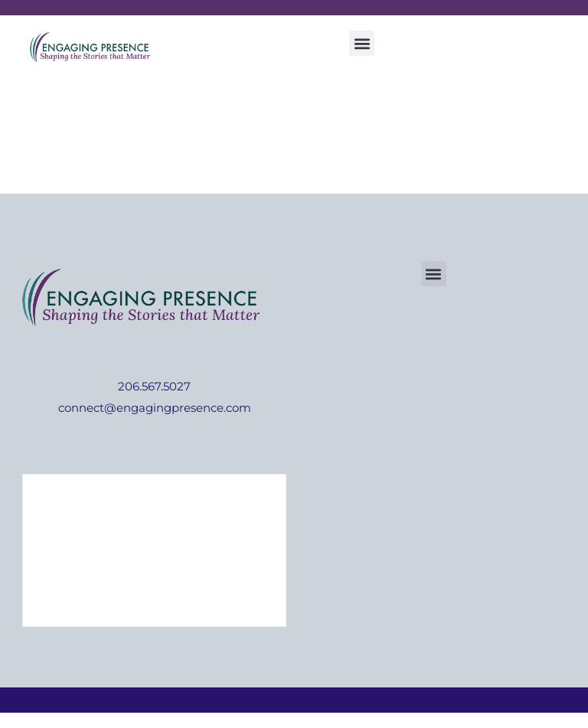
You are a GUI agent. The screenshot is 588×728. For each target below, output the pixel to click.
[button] (362, 43)
